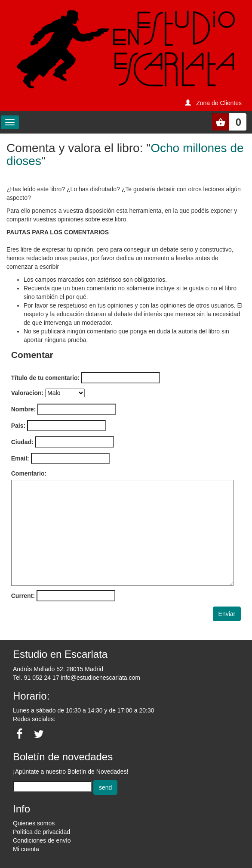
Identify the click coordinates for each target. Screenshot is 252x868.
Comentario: (29, 473)
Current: (23, 596)
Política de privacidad (41, 832)
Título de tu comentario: (45, 378)
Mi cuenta (26, 849)
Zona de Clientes (219, 103)
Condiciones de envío (42, 840)
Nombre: (24, 409)
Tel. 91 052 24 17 (36, 678)
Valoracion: (27, 393)
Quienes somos (34, 823)
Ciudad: (22, 442)
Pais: (18, 426)
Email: (20, 458)
